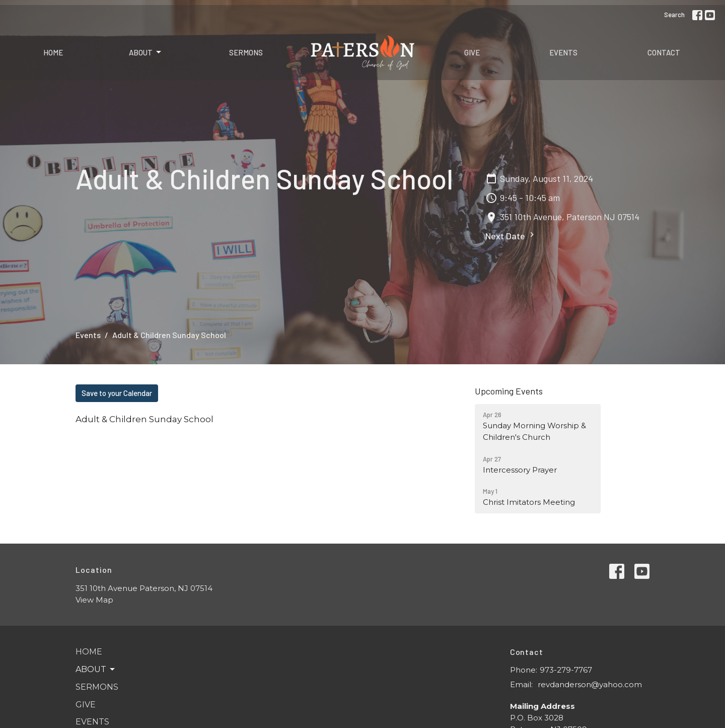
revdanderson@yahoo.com (590, 684)
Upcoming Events (509, 391)
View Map (94, 600)
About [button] (96, 670)
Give (472, 52)
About (146, 52)
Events (563, 52)
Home (53, 52)
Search (674, 15)
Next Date (511, 236)
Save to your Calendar (117, 393)
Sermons (246, 52)
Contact (664, 52)
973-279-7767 (566, 670)
